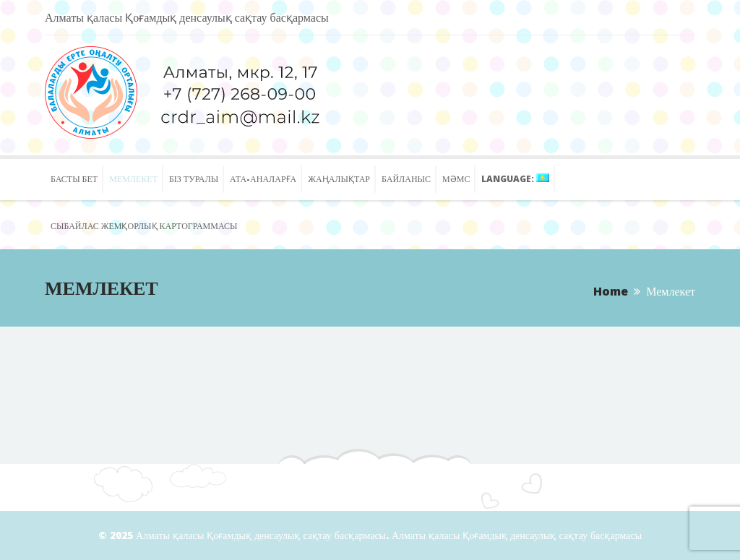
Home (611, 291)
